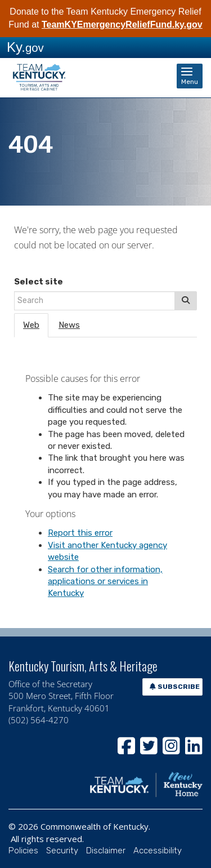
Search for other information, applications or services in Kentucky (105, 582)
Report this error (80, 533)
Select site (39, 282)
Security (62, 851)
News (69, 325)
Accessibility (158, 851)
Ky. (25, 47)
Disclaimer (106, 851)
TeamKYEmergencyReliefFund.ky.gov (122, 25)
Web (31, 325)
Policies (23, 851)
